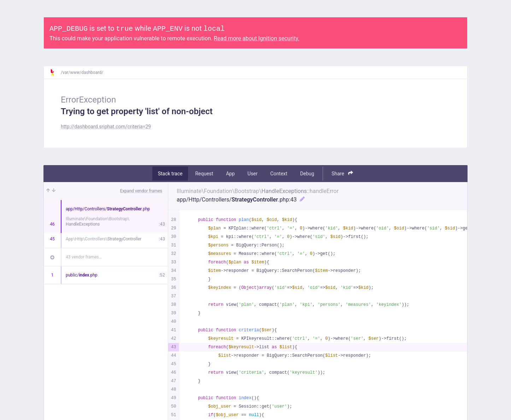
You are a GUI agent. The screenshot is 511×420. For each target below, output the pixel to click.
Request (204, 174)
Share (342, 173)
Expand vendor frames (141, 191)
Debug (307, 174)
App (230, 174)
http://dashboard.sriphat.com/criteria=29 (106, 127)
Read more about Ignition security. (257, 38)
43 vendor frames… (84, 257)
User (252, 174)
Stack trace (170, 174)
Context (279, 174)
